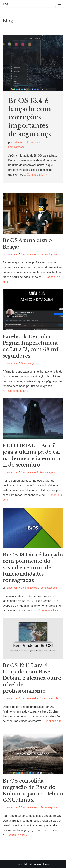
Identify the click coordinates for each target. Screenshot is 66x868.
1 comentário (34, 142)
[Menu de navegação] (59, 4)
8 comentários (29, 254)
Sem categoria (16, 147)
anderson (18, 142)
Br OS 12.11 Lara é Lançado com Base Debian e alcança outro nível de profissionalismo (32, 678)
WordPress (44, 864)
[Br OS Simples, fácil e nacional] (5, 4)
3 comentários (29, 588)
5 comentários (29, 807)
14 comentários (30, 698)
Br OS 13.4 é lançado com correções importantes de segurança (30, 117)
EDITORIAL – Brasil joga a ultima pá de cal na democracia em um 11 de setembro (32, 455)
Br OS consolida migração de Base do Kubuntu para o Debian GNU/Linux (33, 790)
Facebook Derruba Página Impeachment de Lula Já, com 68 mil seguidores (31, 346)
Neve (19, 864)
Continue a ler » (37, 175)
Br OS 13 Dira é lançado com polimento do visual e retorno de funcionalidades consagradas (33, 568)
